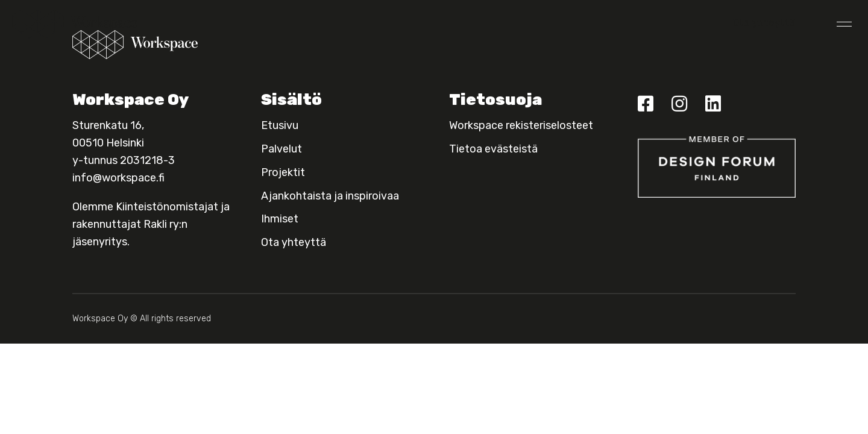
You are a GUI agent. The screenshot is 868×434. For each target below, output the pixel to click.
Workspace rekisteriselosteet (521, 125)
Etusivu (280, 125)
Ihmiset (280, 219)
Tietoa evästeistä (493, 149)
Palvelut (281, 149)
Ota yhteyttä (764, 23)
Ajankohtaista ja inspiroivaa (330, 196)
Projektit (283, 172)
